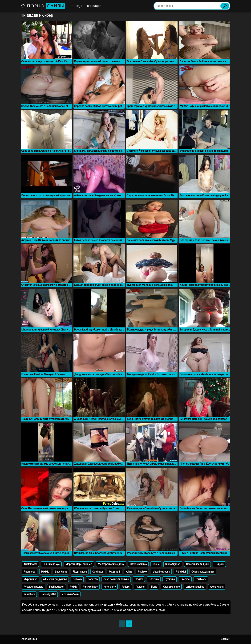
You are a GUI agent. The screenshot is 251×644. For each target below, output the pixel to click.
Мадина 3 (115, 572)
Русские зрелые (33, 587)
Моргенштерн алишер (79, 564)
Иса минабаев (70, 594)
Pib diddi (181, 572)
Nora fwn (93, 579)
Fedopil (126, 587)
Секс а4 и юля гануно (116, 579)
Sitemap (225, 639)
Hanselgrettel (48, 594)
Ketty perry (110, 587)
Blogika (139, 579)
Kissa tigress (173, 564)
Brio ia (156, 564)
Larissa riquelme (195, 587)
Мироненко (30, 579)
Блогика (154, 579)
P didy (73, 587)
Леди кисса (80, 572)
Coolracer (98, 572)
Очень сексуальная (203, 572)
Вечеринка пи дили (197, 564)
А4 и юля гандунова (55, 579)
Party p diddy (90, 587)
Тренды (77, 6)
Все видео (94, 6)
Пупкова (170, 579)
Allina (129, 572)
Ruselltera (29, 594)
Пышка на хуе (51, 564)
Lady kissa (61, 572)
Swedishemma (138, 564)
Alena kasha (217, 587)
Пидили (219, 564)
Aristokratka (30, 564)
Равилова (29, 572)
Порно (43, 6)
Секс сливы (29, 639)
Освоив (77, 579)
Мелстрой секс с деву (111, 564)
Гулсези (140, 587)
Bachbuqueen (57, 587)
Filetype (185, 579)
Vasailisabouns (161, 572)
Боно (154, 587)
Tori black (201, 579)
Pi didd (45, 572)
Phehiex (142, 572)
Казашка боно (171, 587)
